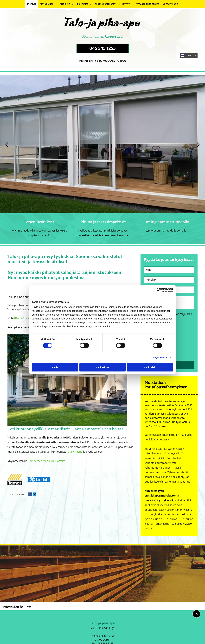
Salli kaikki (150, 367)
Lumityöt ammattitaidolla (166, 222)
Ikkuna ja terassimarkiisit (103, 222)
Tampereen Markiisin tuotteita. (47, 461)
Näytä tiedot (160, 357)
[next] (198, 144)
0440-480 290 (22, 318)
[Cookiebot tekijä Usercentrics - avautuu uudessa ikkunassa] (159, 290)
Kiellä (55, 367)
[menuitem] (32, 4)
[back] (7, 144)
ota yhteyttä (75, 452)
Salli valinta (103, 367)
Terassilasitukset (39, 222)
